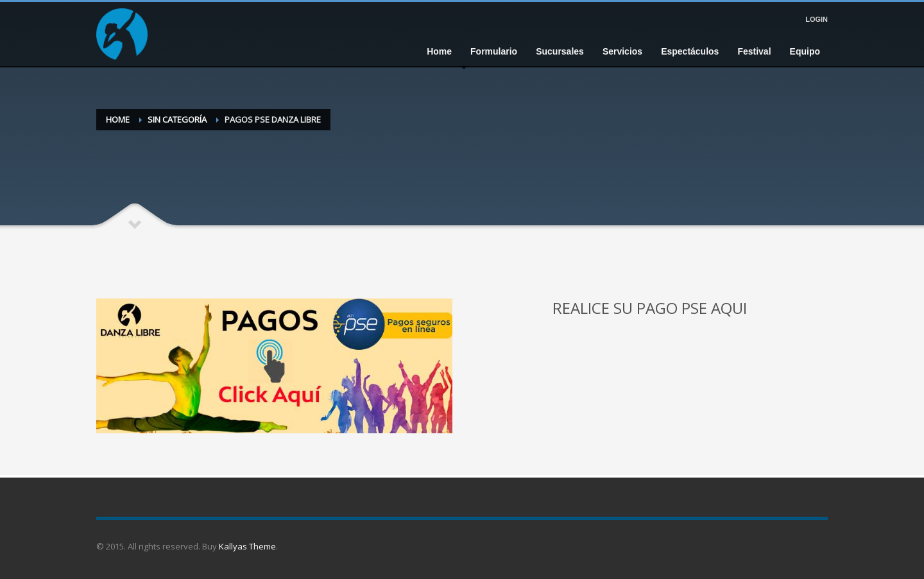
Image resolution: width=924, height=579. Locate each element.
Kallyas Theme (247, 546)
